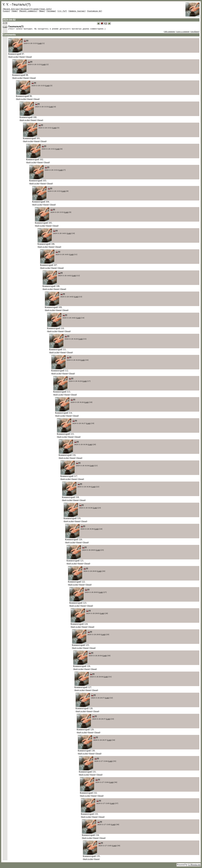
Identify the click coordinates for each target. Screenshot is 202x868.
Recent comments (28, 12)
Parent (22, 57)
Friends (35, 9)
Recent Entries (11, 9)
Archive (25, 9)
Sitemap (51, 12)
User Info (46, 9)
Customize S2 (95, 12)
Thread (29, 57)
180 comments (170, 32)
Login (6, 12)
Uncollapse (195, 32)
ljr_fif (62, 12)
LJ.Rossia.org (194, 865)
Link (5, 27)
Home (15, 12)
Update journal (77, 12)
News (42, 12)
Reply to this (13, 57)
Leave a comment (183, 32)
